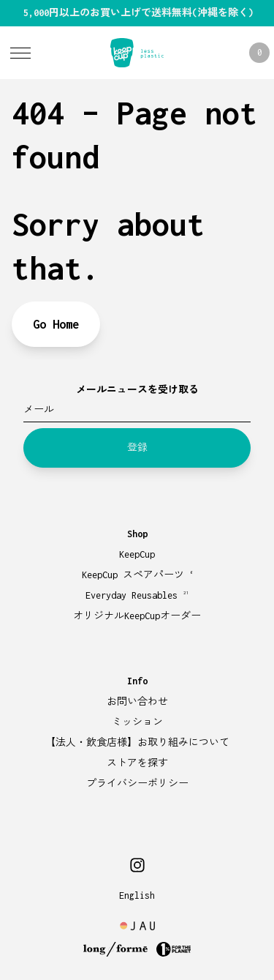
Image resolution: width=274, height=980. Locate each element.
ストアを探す (137, 763)
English (137, 895)
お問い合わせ (137, 702)
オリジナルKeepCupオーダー (137, 616)
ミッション (137, 722)
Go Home (56, 324)
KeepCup (137, 554)
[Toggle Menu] (20, 53)
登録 (137, 448)
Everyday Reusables (137, 595)
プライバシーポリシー (137, 783)
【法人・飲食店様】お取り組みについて (137, 743)
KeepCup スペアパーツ (137, 575)
